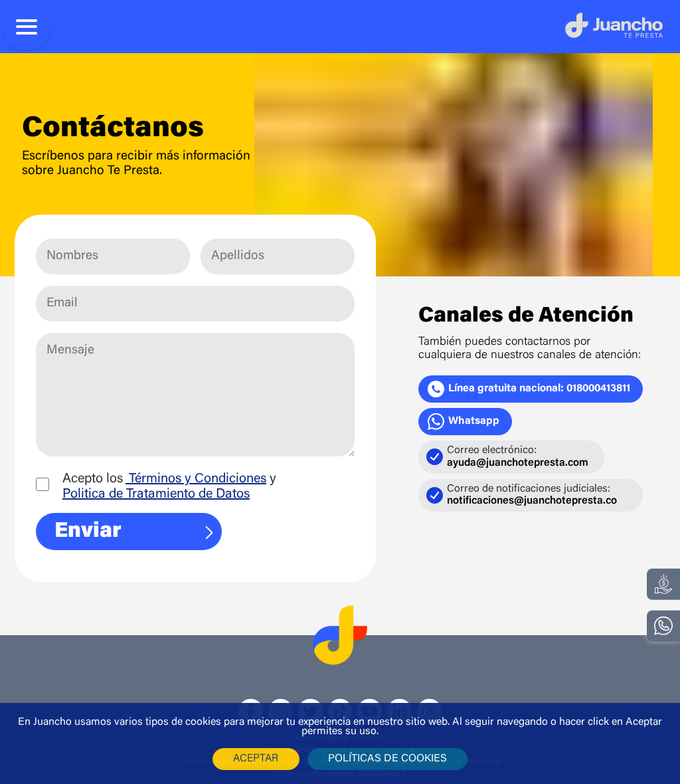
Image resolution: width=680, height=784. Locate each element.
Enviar (137, 532)
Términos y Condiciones (196, 479)
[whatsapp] (663, 626)
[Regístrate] (663, 584)
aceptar (256, 759)
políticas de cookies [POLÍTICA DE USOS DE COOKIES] (387, 759)
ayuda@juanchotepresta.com (518, 463)
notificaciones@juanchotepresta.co (532, 501)
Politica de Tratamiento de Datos (156, 494)
